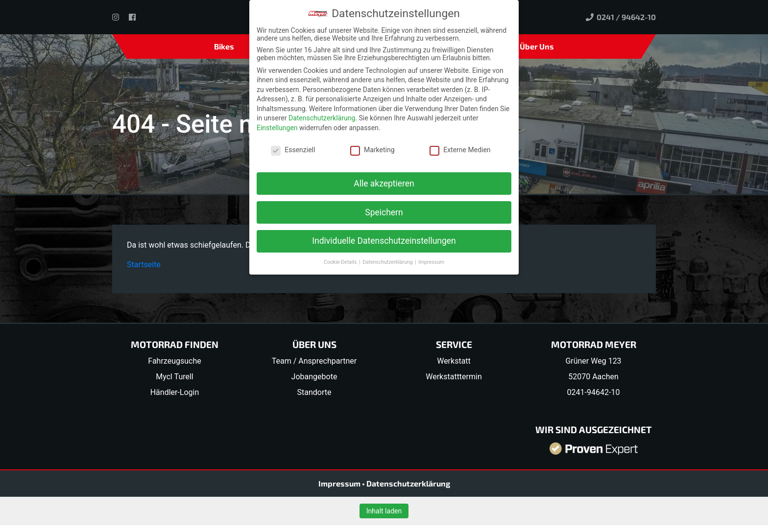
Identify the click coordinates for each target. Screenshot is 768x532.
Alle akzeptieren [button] (384, 183)
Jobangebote (314, 377)
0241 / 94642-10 (621, 17)
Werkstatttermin (454, 377)
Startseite (144, 265)
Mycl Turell (175, 377)
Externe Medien (460, 150)
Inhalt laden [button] (384, 511)
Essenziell (293, 150)
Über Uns (537, 46)
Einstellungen (277, 128)
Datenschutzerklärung (408, 483)
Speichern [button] (384, 212)
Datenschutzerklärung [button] (388, 262)
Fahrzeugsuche (174, 361)
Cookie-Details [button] (341, 262)
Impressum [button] (431, 262)
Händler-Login (175, 392)
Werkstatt (454, 361)
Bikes (224, 46)
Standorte (314, 392)
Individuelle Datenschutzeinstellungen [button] (384, 241)
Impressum (340, 483)
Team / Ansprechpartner (314, 361)
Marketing (372, 150)
